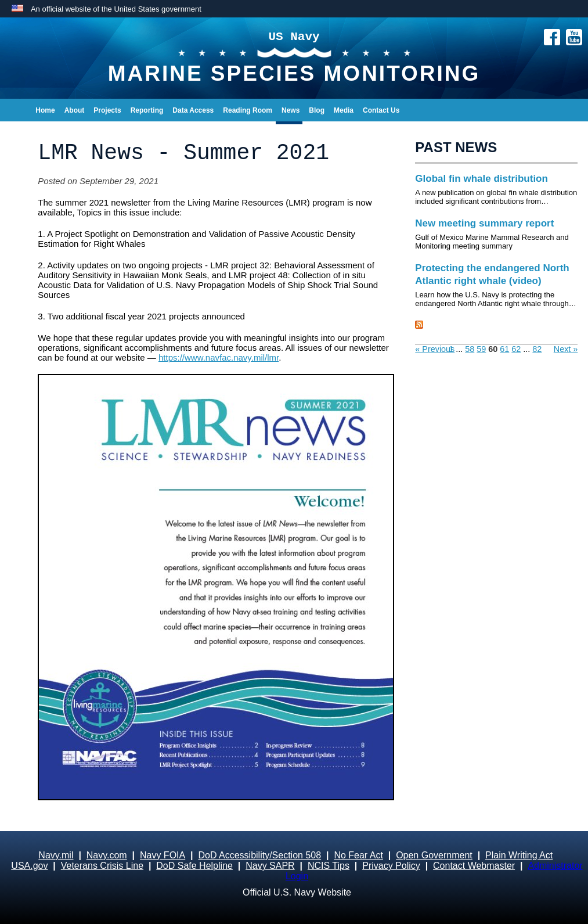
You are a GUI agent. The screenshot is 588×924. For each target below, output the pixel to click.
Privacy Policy (391, 866)
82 (537, 349)
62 (516, 349)
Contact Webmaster (474, 866)
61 (504, 349)
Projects (107, 110)
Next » (566, 349)
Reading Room (248, 110)
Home (45, 110)
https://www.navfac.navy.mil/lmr (219, 357)
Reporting (147, 110)
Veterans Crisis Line (102, 866)
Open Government (434, 855)
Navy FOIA (163, 855)
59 (481, 349)
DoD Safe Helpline (194, 866)
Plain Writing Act (519, 855)
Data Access (193, 110)
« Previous (435, 349)
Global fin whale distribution (481, 179)
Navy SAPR (270, 866)
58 (470, 349)
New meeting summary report (484, 223)
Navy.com (107, 855)
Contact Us (381, 110)
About (75, 110)
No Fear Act (358, 855)
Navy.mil (56, 855)
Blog (317, 110)
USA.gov (29, 866)
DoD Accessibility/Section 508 (259, 855)
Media (344, 110)
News (291, 110)
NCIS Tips (329, 866)
